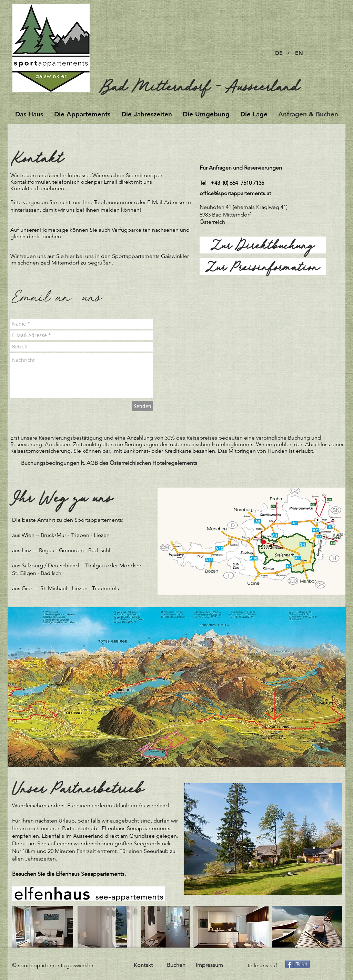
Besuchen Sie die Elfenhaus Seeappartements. (70, 874)
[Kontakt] (143, 965)
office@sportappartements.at (235, 193)
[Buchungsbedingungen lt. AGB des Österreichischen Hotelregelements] (109, 463)
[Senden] (143, 406)
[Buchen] (176, 965)
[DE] (279, 53)
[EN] (299, 53)
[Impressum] (209, 965)
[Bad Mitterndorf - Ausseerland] (205, 86)
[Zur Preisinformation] (263, 267)
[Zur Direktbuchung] (263, 245)
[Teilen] (297, 964)
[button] (288, 53)
